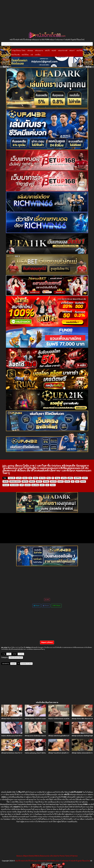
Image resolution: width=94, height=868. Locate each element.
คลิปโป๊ (47, 51)
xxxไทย (67, 481)
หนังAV (54, 51)
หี (53, 478)
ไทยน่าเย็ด (12, 478)
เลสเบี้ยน (38, 55)
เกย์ (32, 55)
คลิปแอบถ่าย (39, 51)
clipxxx (53, 485)
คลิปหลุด (30, 51)
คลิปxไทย (25, 481)
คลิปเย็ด (6, 481)
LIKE (47, 600)
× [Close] (63, 864)
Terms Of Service (71, 856)
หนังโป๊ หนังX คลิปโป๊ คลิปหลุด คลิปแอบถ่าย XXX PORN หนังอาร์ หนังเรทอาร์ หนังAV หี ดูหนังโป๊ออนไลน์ (52, 861)
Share (37, 606)
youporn (61, 481)
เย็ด (30, 478)
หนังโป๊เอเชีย (16, 55)
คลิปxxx (32, 481)
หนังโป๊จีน (80, 51)
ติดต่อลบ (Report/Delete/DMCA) (28, 856)
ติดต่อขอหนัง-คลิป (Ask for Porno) (52, 856)
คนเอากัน (53, 481)
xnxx (77, 481)
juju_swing (35, 485)
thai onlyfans (14, 485)
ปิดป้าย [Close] (6, 67)
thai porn (6, 485)
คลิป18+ (39, 481)
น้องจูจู (57, 478)
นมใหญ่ (64, 478)
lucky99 (13, 664)
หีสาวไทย (42, 478)
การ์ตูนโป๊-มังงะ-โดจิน (18, 51)
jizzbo (42, 485)
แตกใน (19, 478)
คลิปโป (85, 478)
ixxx (47, 485)
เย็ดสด (25, 478)
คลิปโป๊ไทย (78, 478)
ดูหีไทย (70, 478)
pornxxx (28, 485)
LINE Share (56, 606)
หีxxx (49, 478)
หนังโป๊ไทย (25, 55)
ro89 (22, 485)
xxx (73, 481)
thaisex (83, 481)
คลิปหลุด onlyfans (15, 481)
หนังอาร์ (72, 51)
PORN (11, 658)
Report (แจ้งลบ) (47, 642)
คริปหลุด (46, 481)
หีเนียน (35, 478)
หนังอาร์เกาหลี (63, 51)
